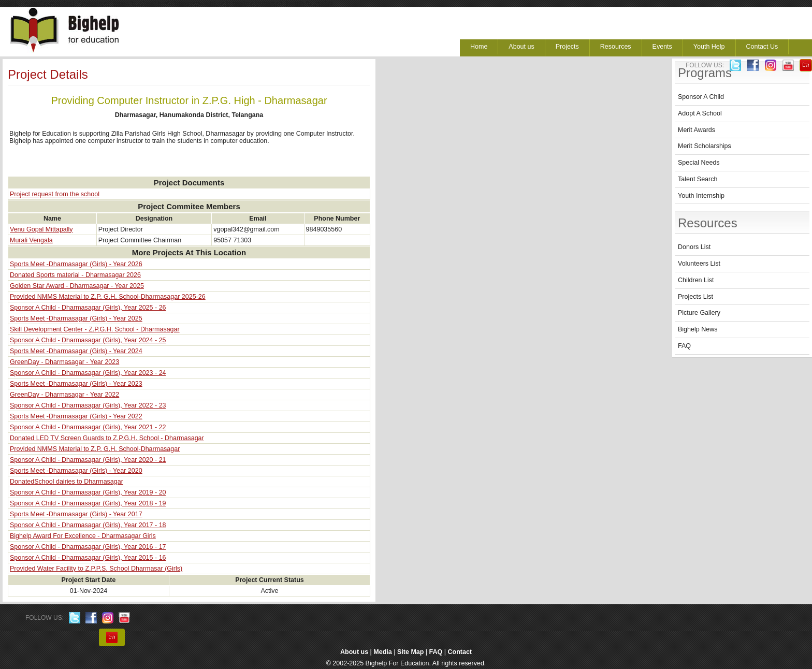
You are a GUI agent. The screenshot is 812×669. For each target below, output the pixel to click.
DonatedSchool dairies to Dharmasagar (67, 482)
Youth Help (709, 47)
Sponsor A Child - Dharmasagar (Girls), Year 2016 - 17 (88, 547)
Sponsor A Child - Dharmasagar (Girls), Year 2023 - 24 (88, 373)
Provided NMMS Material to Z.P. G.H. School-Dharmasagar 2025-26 (108, 297)
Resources (616, 47)
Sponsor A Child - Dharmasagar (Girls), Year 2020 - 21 (88, 460)
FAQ (684, 346)
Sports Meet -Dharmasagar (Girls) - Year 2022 (76, 416)
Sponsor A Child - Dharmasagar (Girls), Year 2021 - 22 (88, 427)
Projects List (695, 297)
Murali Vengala (31, 240)
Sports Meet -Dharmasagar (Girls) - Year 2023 (76, 384)
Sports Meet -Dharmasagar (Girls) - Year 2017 (76, 514)
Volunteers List (699, 264)
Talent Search (698, 179)
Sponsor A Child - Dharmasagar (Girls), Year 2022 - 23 (88, 405)
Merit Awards (697, 130)
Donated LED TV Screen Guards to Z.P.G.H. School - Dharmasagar (107, 438)
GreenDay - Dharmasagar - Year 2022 (64, 395)
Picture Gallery (699, 313)
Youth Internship (701, 196)
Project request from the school (55, 194)
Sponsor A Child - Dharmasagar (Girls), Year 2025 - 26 (88, 308)
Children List (696, 280)
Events (662, 47)
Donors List (694, 247)
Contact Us (762, 47)
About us (521, 47)
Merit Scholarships (705, 146)
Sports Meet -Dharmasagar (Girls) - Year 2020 (76, 471)
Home (479, 47)
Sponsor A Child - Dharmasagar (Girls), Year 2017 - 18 (88, 525)
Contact (460, 652)
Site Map (410, 652)
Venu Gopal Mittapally (41, 229)
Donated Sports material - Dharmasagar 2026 (75, 275)
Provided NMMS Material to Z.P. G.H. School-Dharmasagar (95, 449)
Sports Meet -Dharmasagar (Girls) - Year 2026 (76, 264)
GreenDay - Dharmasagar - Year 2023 (64, 362)
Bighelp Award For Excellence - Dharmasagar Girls (83, 536)
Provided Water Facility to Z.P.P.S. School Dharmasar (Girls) (96, 569)
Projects (567, 47)
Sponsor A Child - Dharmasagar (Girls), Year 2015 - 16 (88, 558)
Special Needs (699, 163)
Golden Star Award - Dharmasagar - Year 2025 (77, 286)
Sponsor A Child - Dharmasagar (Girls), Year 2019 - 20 (88, 492)
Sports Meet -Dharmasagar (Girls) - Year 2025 (76, 318)
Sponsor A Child (701, 97)
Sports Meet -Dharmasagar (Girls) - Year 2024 (76, 351)
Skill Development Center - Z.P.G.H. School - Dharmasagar (95, 329)
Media (382, 652)
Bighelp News (698, 329)
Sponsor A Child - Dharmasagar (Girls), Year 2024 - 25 (88, 340)
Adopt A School (700, 113)
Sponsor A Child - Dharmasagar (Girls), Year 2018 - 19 (88, 503)
